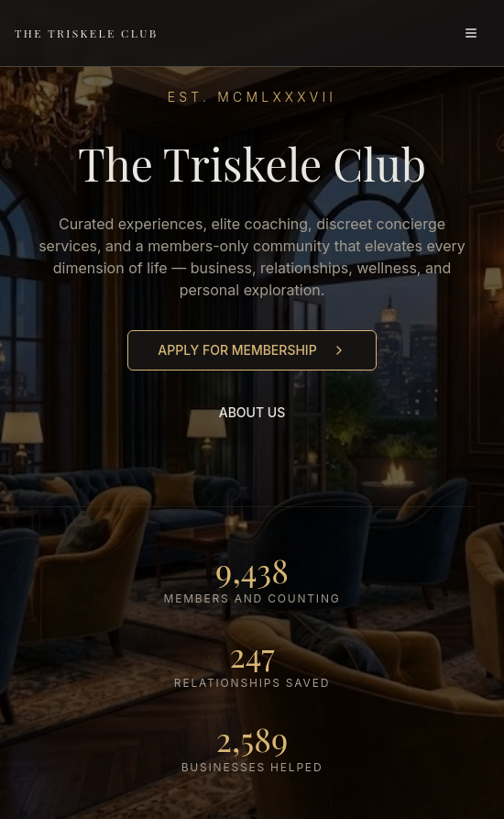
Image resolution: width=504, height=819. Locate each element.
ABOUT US (252, 412)
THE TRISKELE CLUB (87, 33)
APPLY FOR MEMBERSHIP (252, 350)
